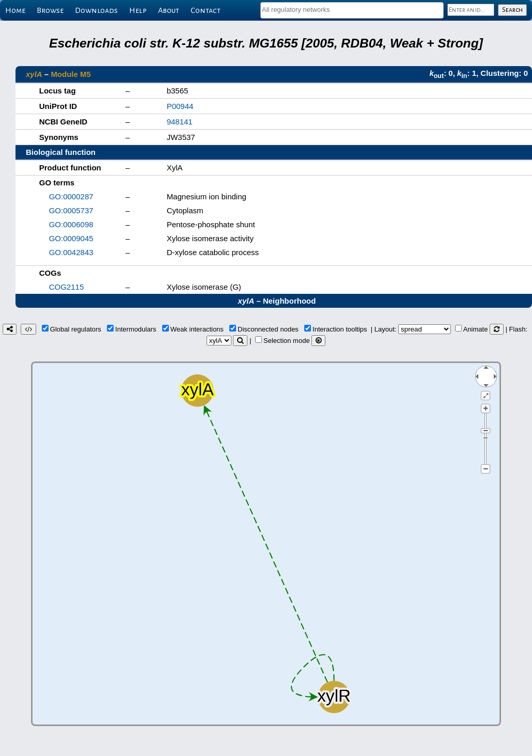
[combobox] (352, 10)
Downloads (96, 10)
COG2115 (67, 287)
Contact (206, 10)
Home (15, 10)
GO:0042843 (71, 252)
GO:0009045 (71, 238)
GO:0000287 (71, 196)
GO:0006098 (71, 224)
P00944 (180, 106)
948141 (180, 122)
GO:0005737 (71, 210)
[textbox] (352, 10)
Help (138, 10)
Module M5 (71, 74)
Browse (50, 10)
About (169, 10)
